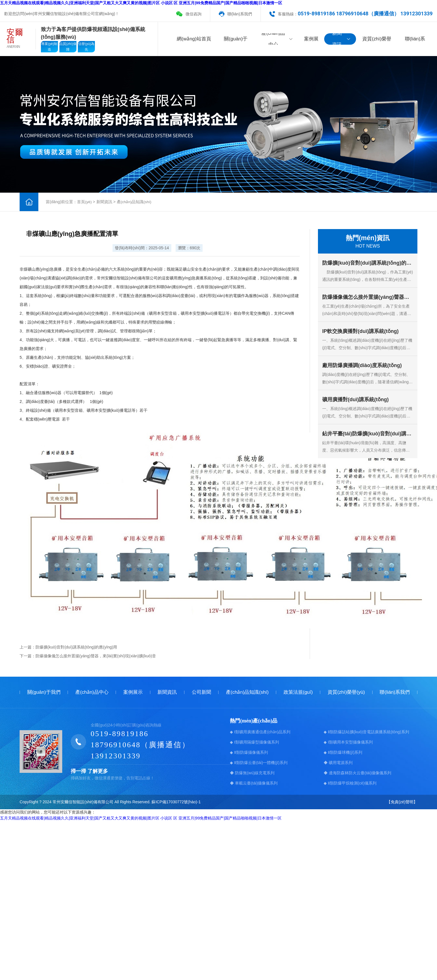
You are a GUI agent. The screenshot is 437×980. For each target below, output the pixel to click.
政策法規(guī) (298, 692)
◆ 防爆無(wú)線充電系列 (252, 773)
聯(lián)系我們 (240, 14)
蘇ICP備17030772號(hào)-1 (176, 802)
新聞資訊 (341, 39)
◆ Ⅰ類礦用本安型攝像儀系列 (348, 742)
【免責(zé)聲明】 (402, 802)
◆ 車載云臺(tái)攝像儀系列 (254, 783)
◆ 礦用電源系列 (338, 763)
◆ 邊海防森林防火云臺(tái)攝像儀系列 (357, 773)
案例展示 (311, 40)
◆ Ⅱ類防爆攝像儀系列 (249, 752)
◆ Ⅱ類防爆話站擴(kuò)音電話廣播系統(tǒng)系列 (366, 732)
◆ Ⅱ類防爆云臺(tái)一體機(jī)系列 (259, 763)
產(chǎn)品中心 (277, 39)
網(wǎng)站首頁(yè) (194, 40)
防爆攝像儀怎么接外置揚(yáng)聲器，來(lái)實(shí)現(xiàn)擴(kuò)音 (96, 656)
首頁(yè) (84, 202)
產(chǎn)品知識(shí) (134, 202)
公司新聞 (201, 692)
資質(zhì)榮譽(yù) (377, 40)
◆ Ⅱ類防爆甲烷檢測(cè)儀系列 (350, 783)
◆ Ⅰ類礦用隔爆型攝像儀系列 (254, 742)
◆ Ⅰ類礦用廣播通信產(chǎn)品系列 (260, 732)
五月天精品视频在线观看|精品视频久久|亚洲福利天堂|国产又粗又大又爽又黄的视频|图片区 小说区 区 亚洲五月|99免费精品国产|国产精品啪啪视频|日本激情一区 (141, 3)
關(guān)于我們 (236, 40)
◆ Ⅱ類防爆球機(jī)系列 (343, 752)
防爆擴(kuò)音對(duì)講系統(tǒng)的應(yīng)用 (76, 647)
